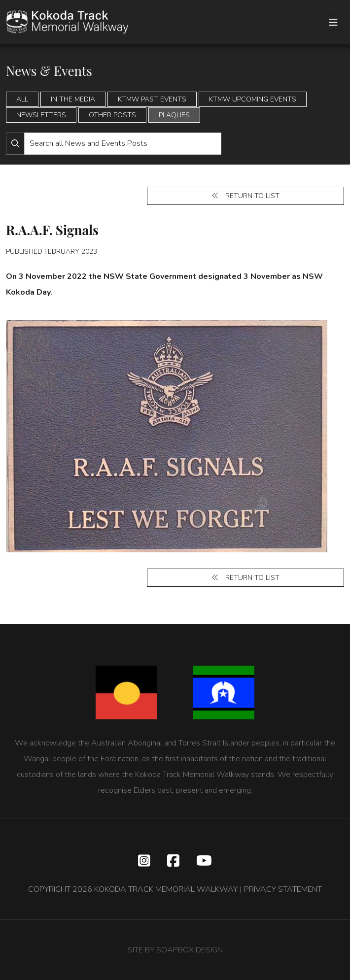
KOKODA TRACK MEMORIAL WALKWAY (166, 889)
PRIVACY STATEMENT (283, 889)
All (22, 99)
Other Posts (112, 115)
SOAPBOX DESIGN (190, 950)
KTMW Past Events (152, 99)
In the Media (73, 99)
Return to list (245, 196)
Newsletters (41, 115)
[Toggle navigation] (333, 23)
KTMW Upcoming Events (253, 99)
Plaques (174, 115)
